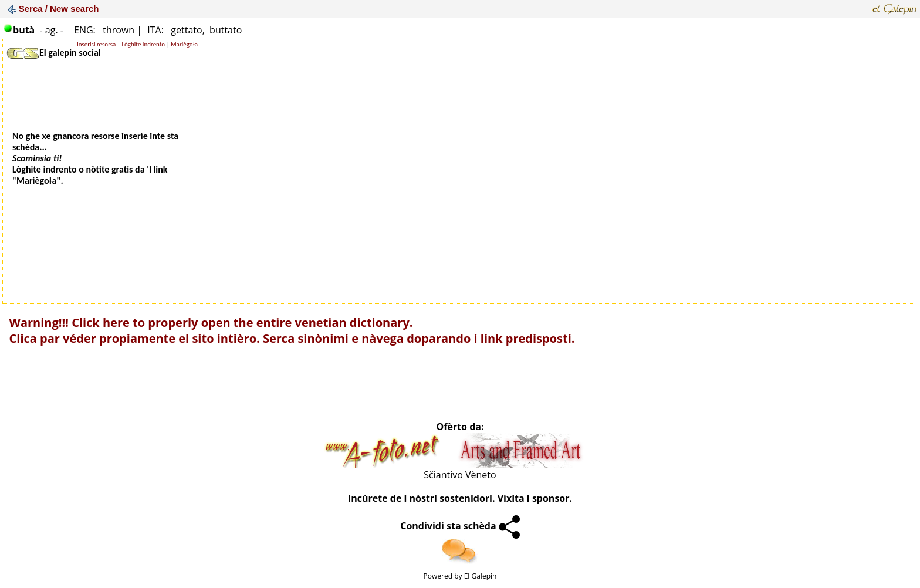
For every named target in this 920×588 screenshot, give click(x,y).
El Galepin (481, 576)
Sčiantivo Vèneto (460, 475)
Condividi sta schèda (460, 526)
